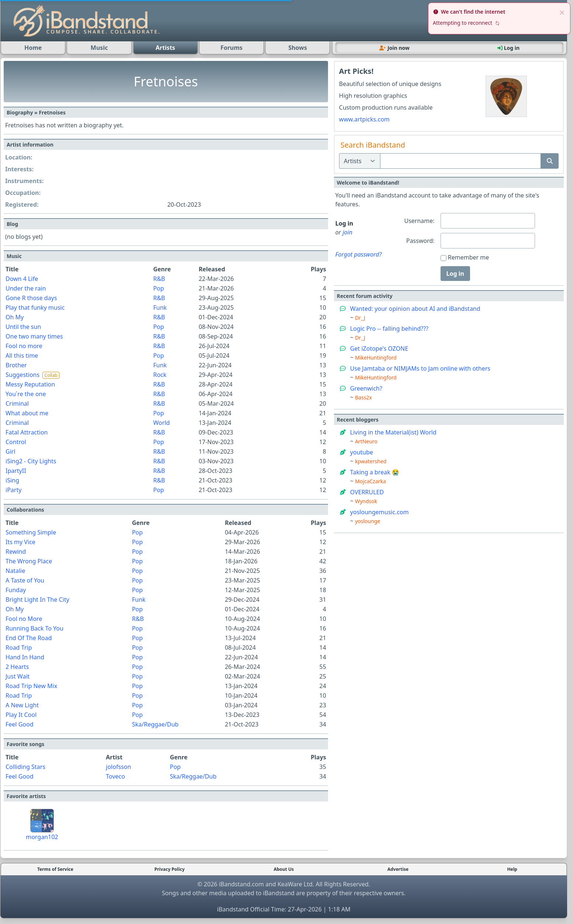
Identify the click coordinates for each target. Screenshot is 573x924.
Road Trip (19, 648)
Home (33, 48)
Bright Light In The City (37, 600)
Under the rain (26, 288)
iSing (12, 480)
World (161, 423)
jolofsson (118, 767)
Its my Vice (20, 542)
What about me (27, 413)
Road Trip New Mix (31, 686)
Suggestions (23, 375)
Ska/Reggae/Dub (155, 724)
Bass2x (363, 397)
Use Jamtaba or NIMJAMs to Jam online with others (420, 368)
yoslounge (367, 521)
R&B (159, 279)
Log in (455, 274)
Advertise (398, 869)
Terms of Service (55, 869)
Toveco (115, 776)
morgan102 (42, 837)
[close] (562, 12)
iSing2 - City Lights (31, 461)
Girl (11, 451)
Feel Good (20, 724)
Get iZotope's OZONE (379, 348)
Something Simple (31, 532)
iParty (13, 490)
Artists (165, 48)
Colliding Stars (25, 767)
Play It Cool (21, 715)
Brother (16, 365)
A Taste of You (25, 580)
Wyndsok (366, 501)
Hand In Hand (25, 657)
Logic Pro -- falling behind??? (389, 329)
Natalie (15, 571)
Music (99, 48)
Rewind (16, 552)
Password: (420, 241)
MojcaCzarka (370, 481)
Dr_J (360, 318)
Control (16, 442)
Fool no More (24, 619)
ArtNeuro (366, 441)
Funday (16, 590)
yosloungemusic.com (379, 512)
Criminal (17, 403)
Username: (419, 221)
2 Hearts (17, 667)
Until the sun (23, 327)
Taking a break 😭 (375, 472)
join (347, 232)
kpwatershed (371, 461)
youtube (362, 452)
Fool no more (24, 346)
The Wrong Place (29, 561)
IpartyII (16, 471)
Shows (298, 48)
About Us (284, 869)
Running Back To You (34, 628)
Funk (160, 308)
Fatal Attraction (27, 432)
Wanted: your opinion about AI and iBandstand (415, 309)
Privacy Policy (170, 869)
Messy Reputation (30, 384)
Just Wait (18, 676)
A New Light (22, 705)
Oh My (15, 317)
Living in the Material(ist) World (393, 432)
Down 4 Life (22, 279)
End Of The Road (29, 638)
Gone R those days (31, 298)
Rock (160, 375)
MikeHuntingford (376, 358)
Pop (158, 288)
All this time (22, 355)
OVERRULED (367, 492)
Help (512, 869)
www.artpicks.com (364, 119)
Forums (231, 48)
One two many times (34, 336)
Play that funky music (35, 308)
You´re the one (26, 394)
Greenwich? (366, 388)
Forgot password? (359, 254)
